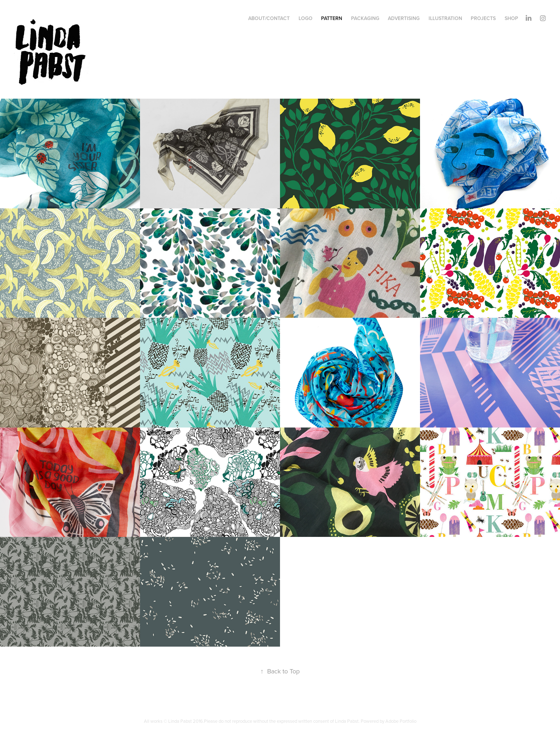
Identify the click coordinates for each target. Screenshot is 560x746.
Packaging (365, 18)
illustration (445, 18)
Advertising (404, 18)
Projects (483, 18)
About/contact (269, 18)
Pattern (332, 18)
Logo (306, 18)
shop (511, 18)
